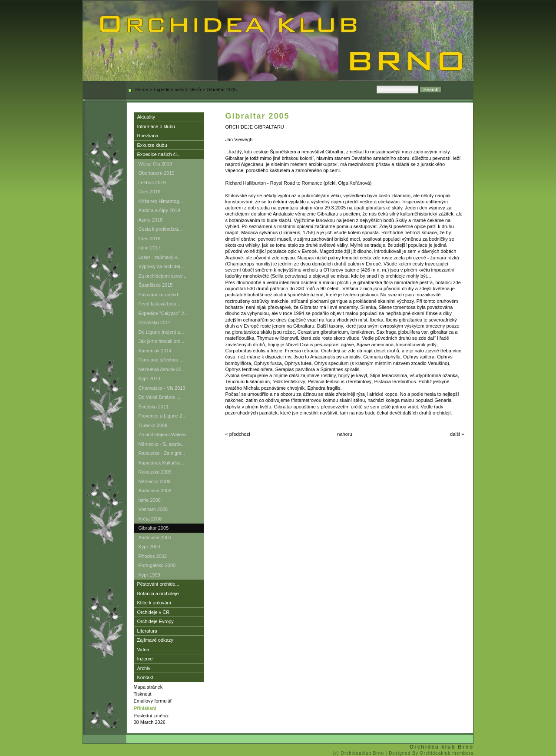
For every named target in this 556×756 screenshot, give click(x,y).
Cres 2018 (150, 239)
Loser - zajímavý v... (160, 257)
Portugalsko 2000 (157, 565)
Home (142, 90)
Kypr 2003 (149, 547)
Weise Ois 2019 (155, 164)
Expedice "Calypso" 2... (163, 313)
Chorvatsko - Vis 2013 (162, 388)
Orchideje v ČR (154, 612)
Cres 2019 (150, 192)
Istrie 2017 (150, 248)
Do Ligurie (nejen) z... (161, 332)
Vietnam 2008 (153, 509)
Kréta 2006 (150, 519)
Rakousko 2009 (155, 472)
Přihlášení (145, 708)
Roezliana (148, 136)
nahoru (344, 434)
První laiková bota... (160, 304)
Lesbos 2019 (152, 182)
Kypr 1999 (149, 575)
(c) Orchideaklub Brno (359, 753)
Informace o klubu (156, 126)
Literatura (147, 631)
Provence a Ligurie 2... (162, 416)
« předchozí (238, 434)
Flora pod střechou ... (161, 360)
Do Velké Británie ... (160, 397)
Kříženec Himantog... (161, 201)
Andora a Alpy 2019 (159, 210)
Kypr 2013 (149, 378)
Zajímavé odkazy (155, 640)
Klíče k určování (154, 603)
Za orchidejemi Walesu (163, 434)
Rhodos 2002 (153, 556)
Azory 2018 (151, 220)
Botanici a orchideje (158, 594)
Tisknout (143, 694)
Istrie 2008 (150, 500)
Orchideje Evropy (156, 621)
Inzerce (145, 659)
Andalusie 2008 (155, 491)
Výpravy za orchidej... (161, 266)
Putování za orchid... (160, 295)
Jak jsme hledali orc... (162, 341)
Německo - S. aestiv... (162, 444)
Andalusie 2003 (155, 537)
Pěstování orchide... (158, 584)
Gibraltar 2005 (154, 528)
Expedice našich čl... (159, 154)
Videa (143, 650)
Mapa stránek (148, 687)
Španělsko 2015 (156, 285)
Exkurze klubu (152, 145)
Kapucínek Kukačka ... (162, 463)
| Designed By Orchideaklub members (430, 753)
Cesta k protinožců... (160, 229)
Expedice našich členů (177, 90)
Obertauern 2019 (157, 173)
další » (457, 434)
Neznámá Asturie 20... (162, 369)
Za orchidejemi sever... (163, 276)
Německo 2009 (155, 481)
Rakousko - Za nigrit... (162, 453)
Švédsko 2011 (154, 407)
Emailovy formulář (153, 701)
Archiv (144, 668)
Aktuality (146, 117)
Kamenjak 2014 (155, 351)
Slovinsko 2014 (155, 322)
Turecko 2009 (153, 425)
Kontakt (145, 677)
